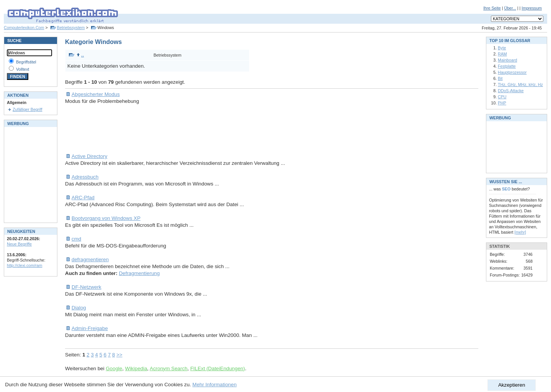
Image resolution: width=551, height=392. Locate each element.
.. (80, 55)
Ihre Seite (492, 8)
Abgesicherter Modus (96, 94)
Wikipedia (136, 368)
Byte (502, 48)
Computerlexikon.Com (24, 28)
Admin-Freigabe (90, 328)
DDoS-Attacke (511, 91)
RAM (502, 54)
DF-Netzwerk (86, 287)
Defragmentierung (139, 273)
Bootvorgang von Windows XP (106, 218)
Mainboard (507, 60)
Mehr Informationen (215, 385)
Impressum (532, 8)
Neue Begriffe (19, 244)
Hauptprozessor (512, 72)
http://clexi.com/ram (24, 265)
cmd (76, 239)
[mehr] (520, 232)
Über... (510, 8)
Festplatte (507, 66)
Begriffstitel (26, 62)
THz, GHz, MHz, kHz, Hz (520, 85)
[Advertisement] (204, 129)
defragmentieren (90, 259)
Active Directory (89, 156)
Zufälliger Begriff (27, 109)
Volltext (23, 69)
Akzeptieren (512, 385)
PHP (502, 103)
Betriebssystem (71, 28)
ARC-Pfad (83, 198)
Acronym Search (169, 368)
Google (114, 368)
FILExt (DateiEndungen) (218, 368)
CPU (502, 97)
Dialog (79, 308)
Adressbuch (85, 177)
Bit (500, 78)
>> (119, 355)
